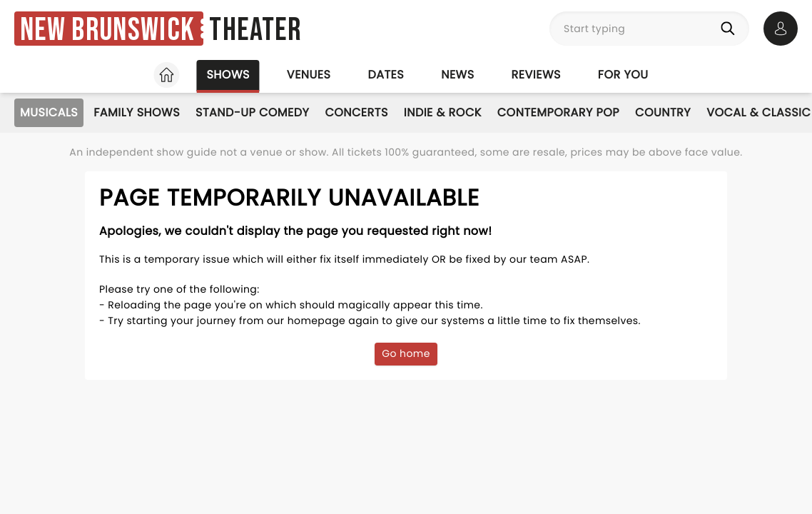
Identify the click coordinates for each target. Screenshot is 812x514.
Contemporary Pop (558, 112)
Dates (386, 75)
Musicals (49, 112)
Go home (406, 353)
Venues (309, 75)
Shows (228, 75)
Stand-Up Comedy (252, 112)
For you (623, 75)
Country (663, 112)
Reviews (536, 75)
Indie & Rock (443, 112)
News (457, 75)
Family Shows (137, 112)
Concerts (356, 112)
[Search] (731, 29)
